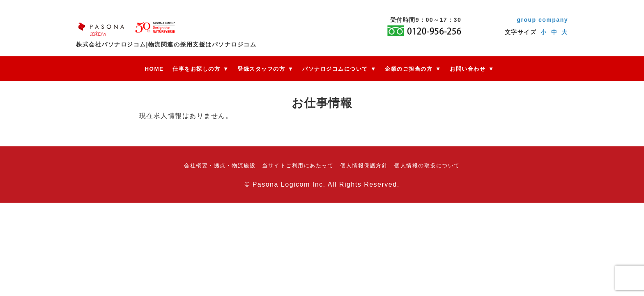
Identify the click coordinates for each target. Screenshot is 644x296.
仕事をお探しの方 (197, 69)
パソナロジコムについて (335, 69)
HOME (155, 69)
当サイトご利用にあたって (298, 165)
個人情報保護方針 (364, 165)
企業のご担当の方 (408, 69)
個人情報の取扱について (427, 165)
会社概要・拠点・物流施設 (220, 165)
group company (542, 20)
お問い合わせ (467, 69)
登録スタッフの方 (262, 69)
